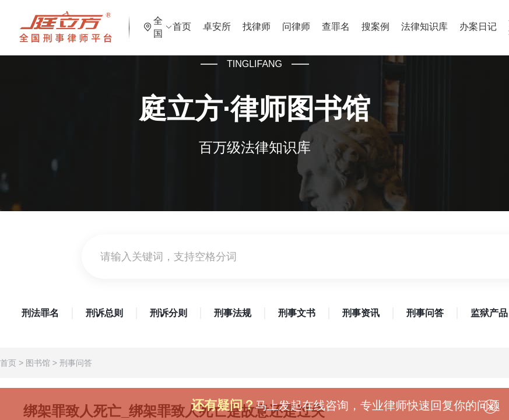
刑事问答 (425, 313)
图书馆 (38, 363)
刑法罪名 (40, 313)
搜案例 (407, 20)
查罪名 (367, 20)
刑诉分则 (169, 313)
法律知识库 (456, 20)
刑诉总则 (104, 313)
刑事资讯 (361, 313)
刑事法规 (233, 313)
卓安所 (248, 20)
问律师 (328, 20)
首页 (213, 20)
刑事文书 (297, 313)
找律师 (288, 20)
